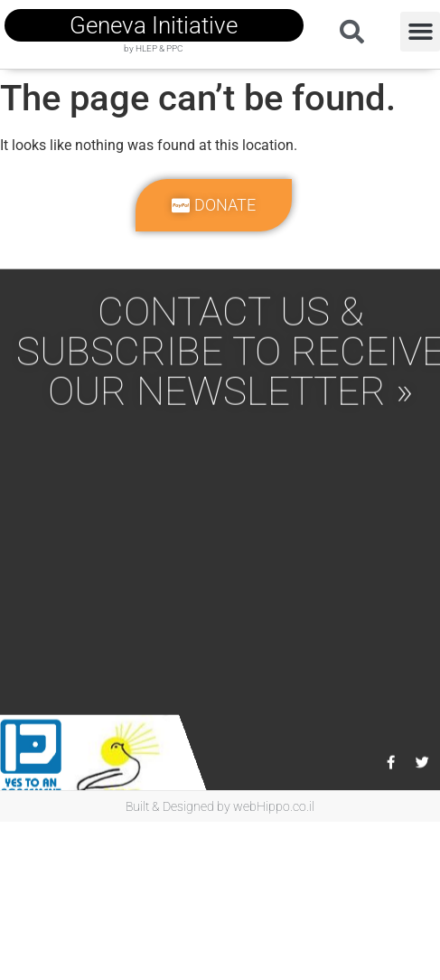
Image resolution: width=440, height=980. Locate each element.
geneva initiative (154, 25)
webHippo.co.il (274, 806)
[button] (420, 32)
